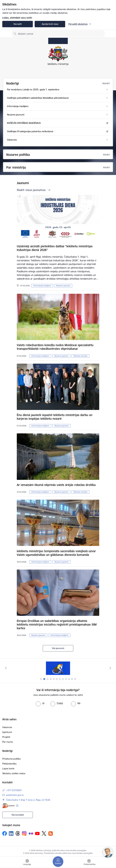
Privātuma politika (11, 759)
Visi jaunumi (58, 648)
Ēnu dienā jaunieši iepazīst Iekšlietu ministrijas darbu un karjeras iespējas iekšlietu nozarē (55, 417)
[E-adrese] (8, 806)
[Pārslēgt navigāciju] (58, 862)
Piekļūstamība (9, 764)
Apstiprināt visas (50, 24)
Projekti (6, 737)
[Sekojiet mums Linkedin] (11, 833)
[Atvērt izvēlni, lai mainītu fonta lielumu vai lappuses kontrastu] (89, 863)
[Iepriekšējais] (6, 668)
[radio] (40, 703)
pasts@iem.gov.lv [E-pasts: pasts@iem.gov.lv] (15, 795)
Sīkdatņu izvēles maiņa (14, 773)
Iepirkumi (7, 732)
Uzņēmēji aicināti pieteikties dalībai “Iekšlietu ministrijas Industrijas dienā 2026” (55, 248)
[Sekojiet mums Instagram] (24, 834)
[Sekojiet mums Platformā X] (44, 833)
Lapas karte (8, 768)
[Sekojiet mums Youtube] (37, 833)
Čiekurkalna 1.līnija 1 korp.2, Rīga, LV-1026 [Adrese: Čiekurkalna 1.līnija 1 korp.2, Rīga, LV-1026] (28, 800)
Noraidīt (18, 24)
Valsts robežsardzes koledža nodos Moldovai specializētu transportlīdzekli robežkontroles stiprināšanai (55, 347)
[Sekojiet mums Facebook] (5, 833)
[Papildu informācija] (17, 806)
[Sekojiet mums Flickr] (31, 833)
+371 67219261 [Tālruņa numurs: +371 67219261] (14, 790)
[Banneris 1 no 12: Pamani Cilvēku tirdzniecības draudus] (58, 668)
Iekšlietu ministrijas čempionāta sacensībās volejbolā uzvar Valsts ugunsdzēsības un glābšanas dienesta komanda (56, 553)
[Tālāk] (110, 668)
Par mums (8, 742)
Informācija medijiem (42, 286)
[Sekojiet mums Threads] (18, 833)
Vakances (7, 727)
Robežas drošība (80, 356)
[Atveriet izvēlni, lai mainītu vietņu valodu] (27, 863)
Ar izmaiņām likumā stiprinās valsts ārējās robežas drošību (56, 485)
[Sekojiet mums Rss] (51, 834)
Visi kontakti (18, 815)
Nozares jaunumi (63, 286)
